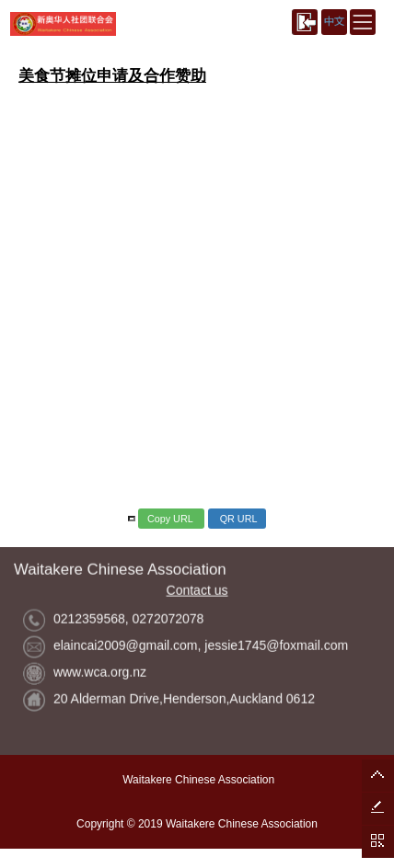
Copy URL (171, 519)
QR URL (238, 519)
